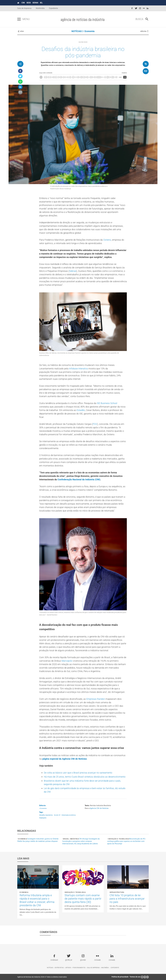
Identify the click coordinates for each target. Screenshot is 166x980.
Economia (90, 31)
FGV (95, 424)
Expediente (53, 8)
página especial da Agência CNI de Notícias (65, 759)
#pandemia (49, 815)
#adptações (43, 818)
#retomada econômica (69, 815)
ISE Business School (107, 403)
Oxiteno (107, 240)
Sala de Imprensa (24, 8)
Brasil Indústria (71, 839)
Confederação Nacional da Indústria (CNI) (79, 479)
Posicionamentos (79, 968)
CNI (23, 3)
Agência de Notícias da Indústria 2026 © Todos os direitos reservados (42, 977)
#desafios (42, 815)
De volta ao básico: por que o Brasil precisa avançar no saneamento (78, 773)
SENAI (35, 3)
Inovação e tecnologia (119, 839)
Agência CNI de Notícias (99, 808)
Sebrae (73, 271)
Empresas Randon (96, 699)
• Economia (43, 808)
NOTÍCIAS (77, 31)
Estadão (81, 410)
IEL (41, 3)
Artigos (68, 968)
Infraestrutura (117, 892)
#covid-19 (57, 815)
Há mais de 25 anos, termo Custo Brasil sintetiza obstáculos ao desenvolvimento (85, 777)
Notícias (50, 968)
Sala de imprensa (93, 968)
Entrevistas (59, 968)
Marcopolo (67, 661)
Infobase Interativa (78, 369)
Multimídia (40, 8)
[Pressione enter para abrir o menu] (19, 19)
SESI (29, 3)
